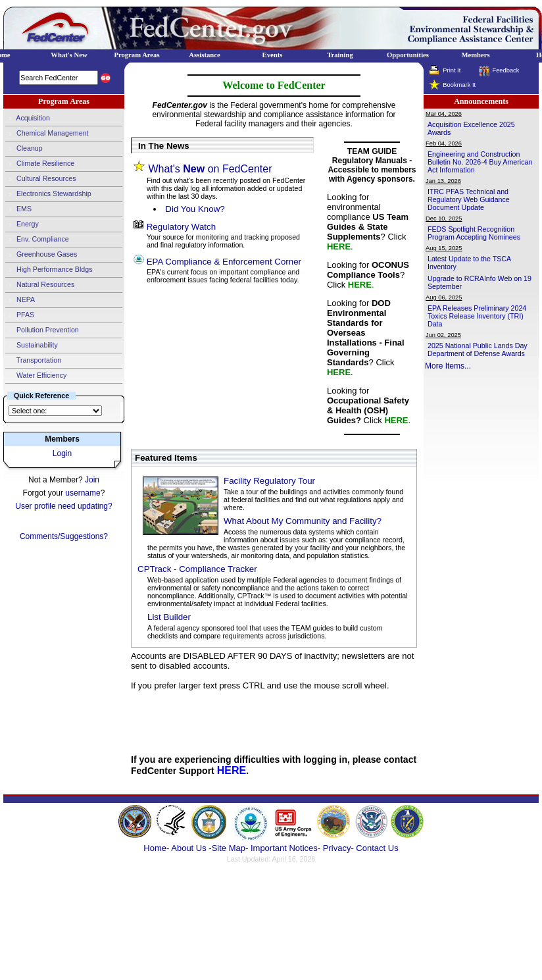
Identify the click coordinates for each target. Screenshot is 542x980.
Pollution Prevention (42, 330)
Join (92, 480)
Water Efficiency (36, 376)
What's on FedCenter (210, 169)
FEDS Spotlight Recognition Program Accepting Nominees (474, 233)
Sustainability (32, 346)
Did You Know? (195, 209)
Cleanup (24, 149)
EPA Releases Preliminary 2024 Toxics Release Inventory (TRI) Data (477, 316)
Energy (22, 224)
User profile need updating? (63, 506)
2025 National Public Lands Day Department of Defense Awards (478, 349)
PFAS (20, 315)
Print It (452, 70)
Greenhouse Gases (41, 255)
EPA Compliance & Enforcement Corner (224, 262)
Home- (156, 848)
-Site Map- (228, 848)
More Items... (448, 366)
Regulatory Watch (181, 227)
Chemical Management (47, 134)
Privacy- (338, 848)
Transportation (33, 361)
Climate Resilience (40, 164)
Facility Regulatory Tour (269, 481)
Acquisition (28, 118)
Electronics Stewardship (48, 194)
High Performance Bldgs (49, 270)
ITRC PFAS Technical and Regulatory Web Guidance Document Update (469, 199)
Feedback (505, 70)
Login (62, 453)
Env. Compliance (37, 240)
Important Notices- (285, 848)
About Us (190, 848)
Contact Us (377, 848)
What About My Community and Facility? (303, 521)
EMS (18, 209)
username (83, 493)
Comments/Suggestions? (64, 536)
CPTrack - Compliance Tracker (197, 569)
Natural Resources (40, 285)
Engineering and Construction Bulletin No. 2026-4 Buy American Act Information (480, 162)
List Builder (169, 617)
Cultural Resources (41, 179)
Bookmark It (459, 85)
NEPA (20, 300)
